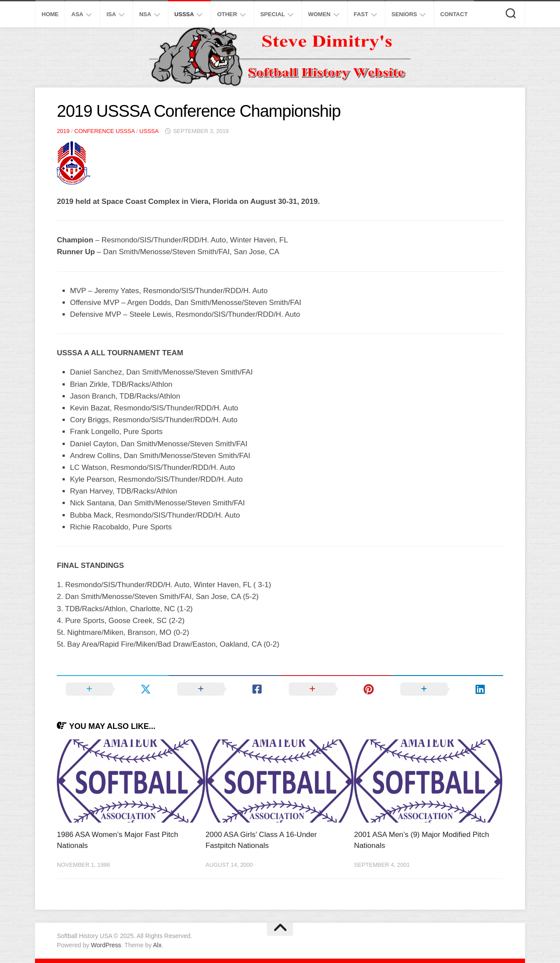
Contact (454, 14)
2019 (63, 131)
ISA (111, 14)
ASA (77, 14)
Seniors (404, 14)
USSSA (184, 14)
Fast (361, 14)
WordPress (106, 945)
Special (273, 14)
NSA (145, 14)
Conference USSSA (105, 131)
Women (319, 14)
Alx (157, 945)
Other (227, 14)
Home (50, 14)
